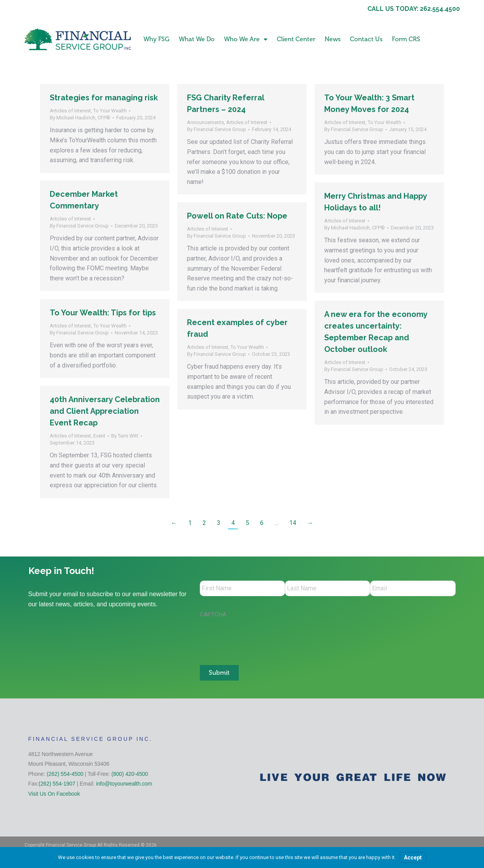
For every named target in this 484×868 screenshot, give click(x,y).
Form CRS (406, 39)
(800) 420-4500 (129, 774)
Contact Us (366, 39)
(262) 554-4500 (65, 774)
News (333, 39)
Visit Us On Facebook (54, 794)
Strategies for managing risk (104, 98)
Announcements (205, 122)
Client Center (296, 39)
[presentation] (259, 637)
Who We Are (246, 39)
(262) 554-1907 (57, 784)
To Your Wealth (110, 111)
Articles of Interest (70, 111)
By (80, 118)
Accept (413, 857)
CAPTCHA (213, 614)
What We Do (197, 39)
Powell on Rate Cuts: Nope (237, 216)
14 (293, 523)
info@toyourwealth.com (124, 784)
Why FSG (156, 39)
